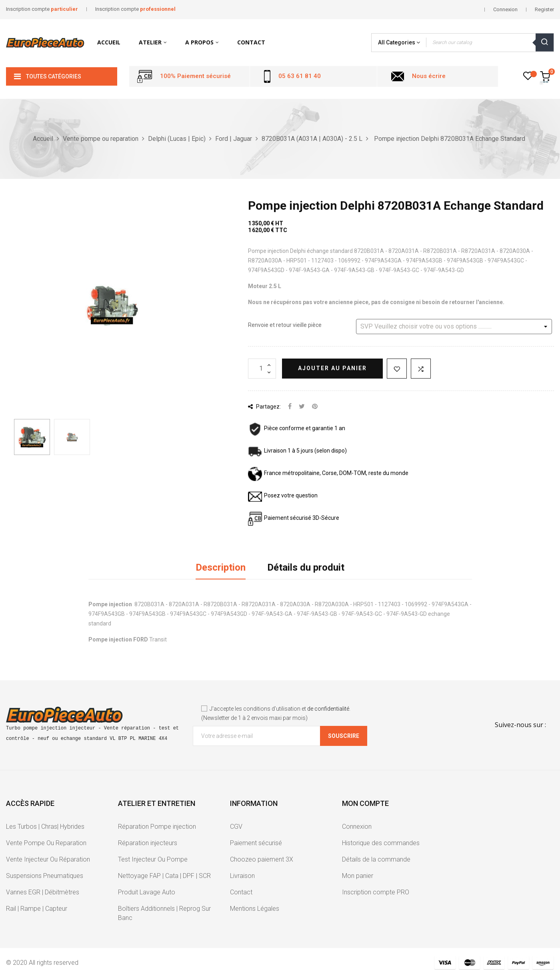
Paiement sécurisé (256, 843)
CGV (236, 827)
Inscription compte (42, 9)
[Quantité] (262, 369)
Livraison (242, 876)
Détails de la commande (376, 859)
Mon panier (358, 876)
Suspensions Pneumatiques (45, 876)
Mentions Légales (255, 909)
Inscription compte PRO (376, 892)
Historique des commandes (381, 843)
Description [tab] (221, 567)
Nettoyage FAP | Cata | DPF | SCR (164, 876)
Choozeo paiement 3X (262, 859)
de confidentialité (328, 709)
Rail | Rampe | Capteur (37, 909)
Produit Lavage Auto (147, 892)
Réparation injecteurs (148, 843)
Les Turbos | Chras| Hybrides (45, 827)
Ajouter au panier (332, 368)
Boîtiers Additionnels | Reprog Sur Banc (164, 913)
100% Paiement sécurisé (195, 76)
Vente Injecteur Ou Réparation (48, 859)
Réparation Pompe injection (157, 827)
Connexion (357, 827)
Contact (241, 892)
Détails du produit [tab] (306, 567)
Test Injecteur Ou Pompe (153, 859)
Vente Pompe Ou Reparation (46, 843)
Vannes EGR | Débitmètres (43, 892)
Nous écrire (429, 76)
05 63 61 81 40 (300, 76)
